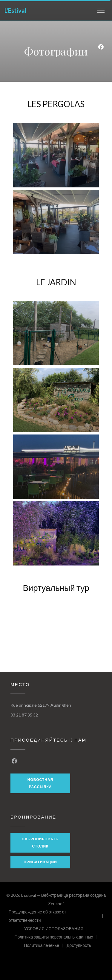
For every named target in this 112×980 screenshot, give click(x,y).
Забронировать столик (40, 843)
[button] (101, 10)
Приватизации (40, 862)
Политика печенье (45, 946)
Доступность (79, 946)
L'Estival (15, 10)
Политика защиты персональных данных (57, 938)
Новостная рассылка (40, 783)
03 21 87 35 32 (24, 715)
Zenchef (56, 903)
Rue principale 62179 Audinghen (41, 705)
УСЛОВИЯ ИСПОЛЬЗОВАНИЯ (57, 929)
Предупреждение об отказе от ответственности (58, 916)
